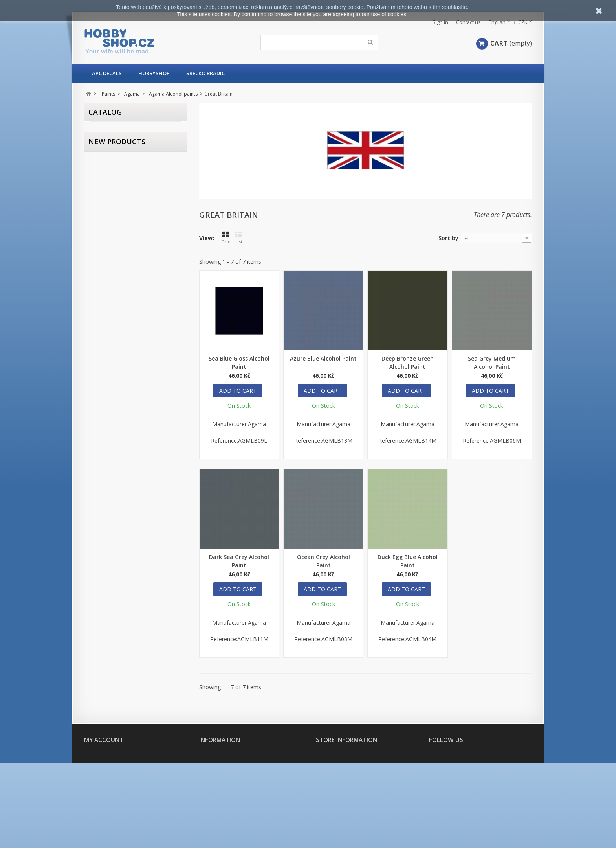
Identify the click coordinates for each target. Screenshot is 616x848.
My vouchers (99, 793)
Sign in (440, 22)
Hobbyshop (154, 73)
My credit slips (102, 765)
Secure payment (218, 821)
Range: (100, 209)
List (239, 238)
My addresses (100, 774)
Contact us (468, 22)
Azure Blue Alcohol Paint (323, 358)
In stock (114, 164)
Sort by (448, 238)
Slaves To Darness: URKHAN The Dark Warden (156, 329)
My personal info (105, 784)
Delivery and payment (225, 793)
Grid (226, 238)
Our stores (213, 755)
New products (117, 252)
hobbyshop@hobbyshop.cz (363, 816)
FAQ (203, 784)
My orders (96, 755)
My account (104, 740)
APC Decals (107, 73)
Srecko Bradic (205, 73)
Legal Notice (214, 812)
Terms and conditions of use (233, 803)
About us (210, 774)
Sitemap (208, 831)
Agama (113, 187)
